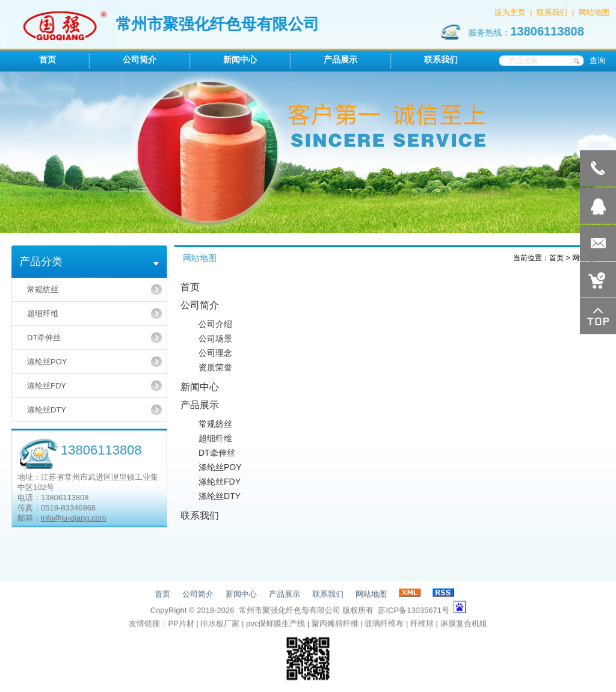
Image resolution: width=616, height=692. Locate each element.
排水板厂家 (220, 624)
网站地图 (595, 12)
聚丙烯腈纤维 (335, 624)
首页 (556, 258)
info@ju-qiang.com (74, 518)
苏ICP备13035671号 (414, 611)
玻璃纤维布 (384, 624)
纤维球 (422, 624)
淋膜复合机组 (464, 624)
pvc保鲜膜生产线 (276, 624)
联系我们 (553, 12)
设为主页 (511, 12)
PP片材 (181, 624)
